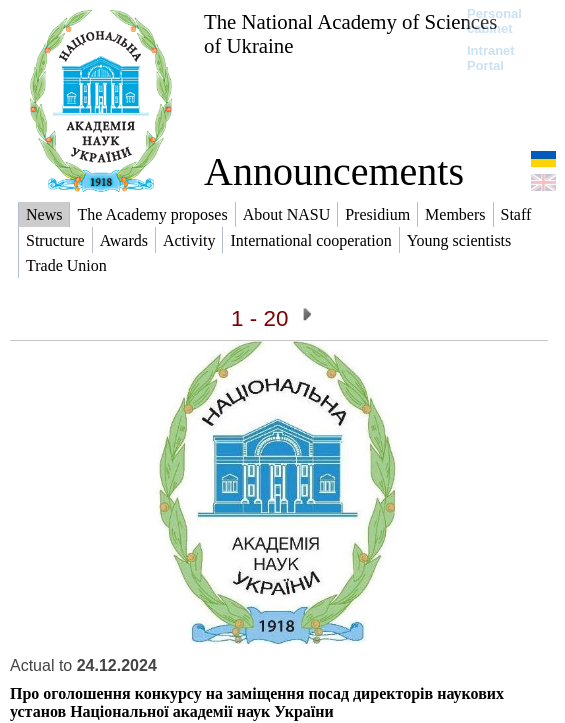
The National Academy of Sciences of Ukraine (350, 33)
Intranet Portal (491, 58)
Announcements (334, 171)
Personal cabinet (494, 21)
